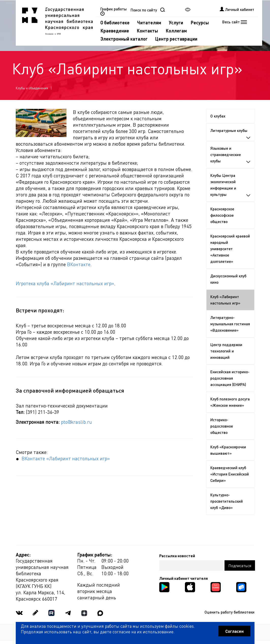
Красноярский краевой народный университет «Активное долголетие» (230, 249)
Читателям (149, 22)
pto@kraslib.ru (76, 422)
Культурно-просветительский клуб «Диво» (227, 501)
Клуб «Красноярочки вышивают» (228, 450)
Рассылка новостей (177, 556)
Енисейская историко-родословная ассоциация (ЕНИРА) (230, 378)
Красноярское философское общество (222, 215)
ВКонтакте (79, 264)
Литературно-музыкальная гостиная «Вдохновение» (230, 324)
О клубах (218, 116)
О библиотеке (115, 22)
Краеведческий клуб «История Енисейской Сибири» (230, 474)
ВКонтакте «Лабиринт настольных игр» (66, 458)
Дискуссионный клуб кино (228, 279)
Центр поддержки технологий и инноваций (226, 351)
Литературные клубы (230, 133)
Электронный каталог (124, 39)
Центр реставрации (176, 39)
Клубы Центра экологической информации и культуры (230, 185)
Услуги (176, 22)
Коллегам (176, 31)
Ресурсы (200, 22)
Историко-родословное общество (222, 426)
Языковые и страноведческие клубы (230, 155)
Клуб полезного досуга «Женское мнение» (230, 402)
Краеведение (115, 31)
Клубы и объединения (32, 88)
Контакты (147, 31)
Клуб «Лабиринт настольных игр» (225, 300)
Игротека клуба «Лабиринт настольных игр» (65, 283)
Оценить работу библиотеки (229, 612)
